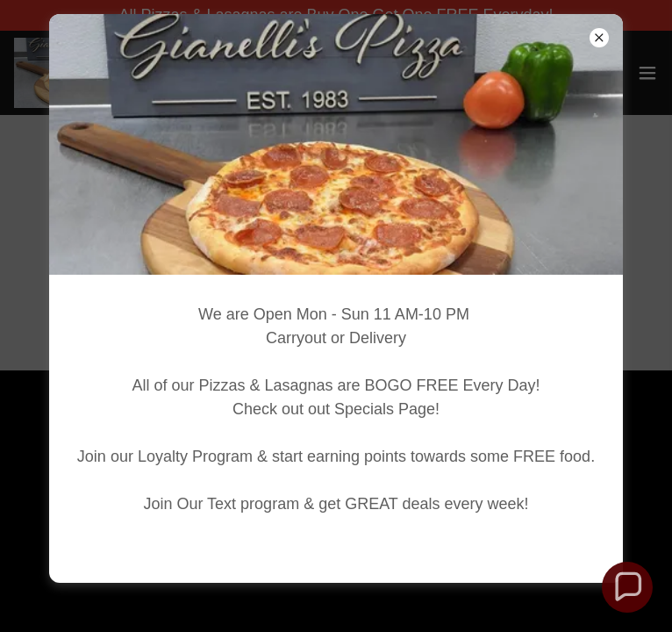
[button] (627, 587)
